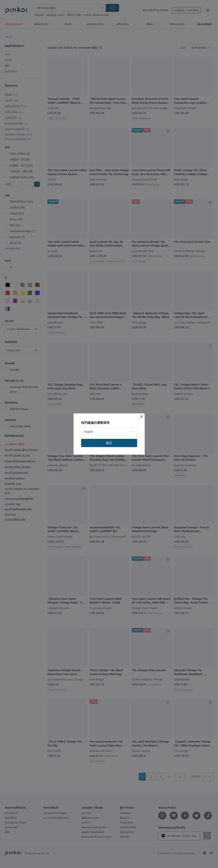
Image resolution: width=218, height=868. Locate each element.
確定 (109, 443)
